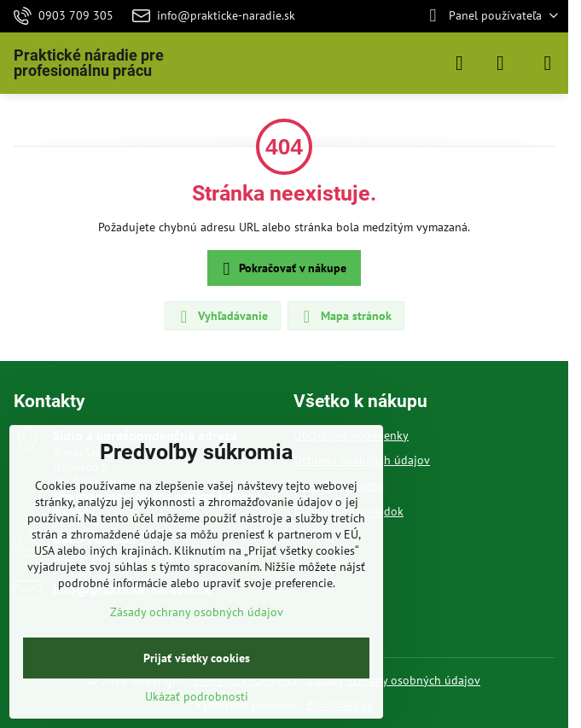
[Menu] (548, 63)
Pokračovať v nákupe (282, 269)
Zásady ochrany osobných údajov (394, 680)
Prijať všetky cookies (197, 658)
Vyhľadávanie (222, 317)
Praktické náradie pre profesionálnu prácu (89, 63)
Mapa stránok (345, 317)
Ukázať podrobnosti (197, 696)
